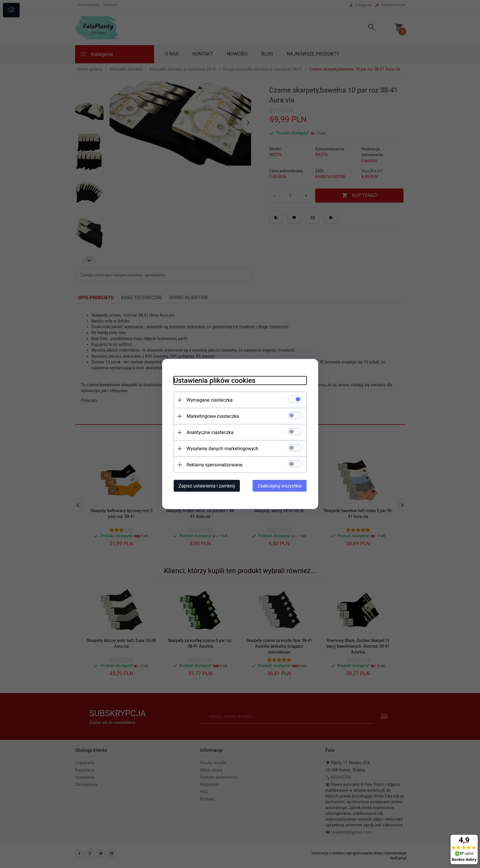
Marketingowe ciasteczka (213, 416)
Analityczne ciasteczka (210, 432)
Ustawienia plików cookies (215, 381)
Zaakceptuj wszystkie (279, 486)
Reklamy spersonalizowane (215, 465)
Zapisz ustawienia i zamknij (207, 486)
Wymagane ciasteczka (210, 400)
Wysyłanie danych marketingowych (223, 449)
